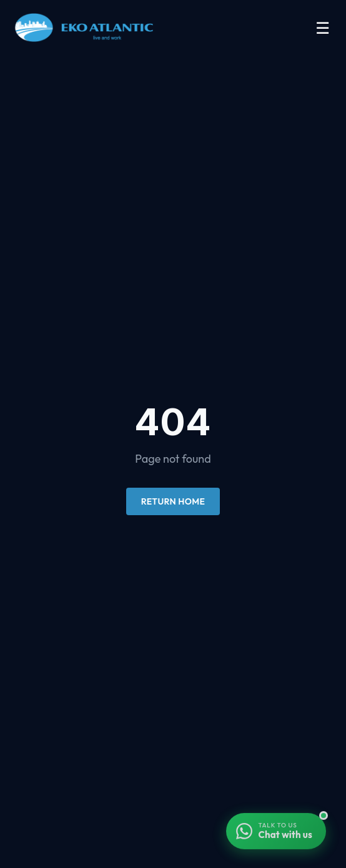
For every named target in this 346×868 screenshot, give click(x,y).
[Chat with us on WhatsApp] (276, 832)
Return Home (173, 501)
